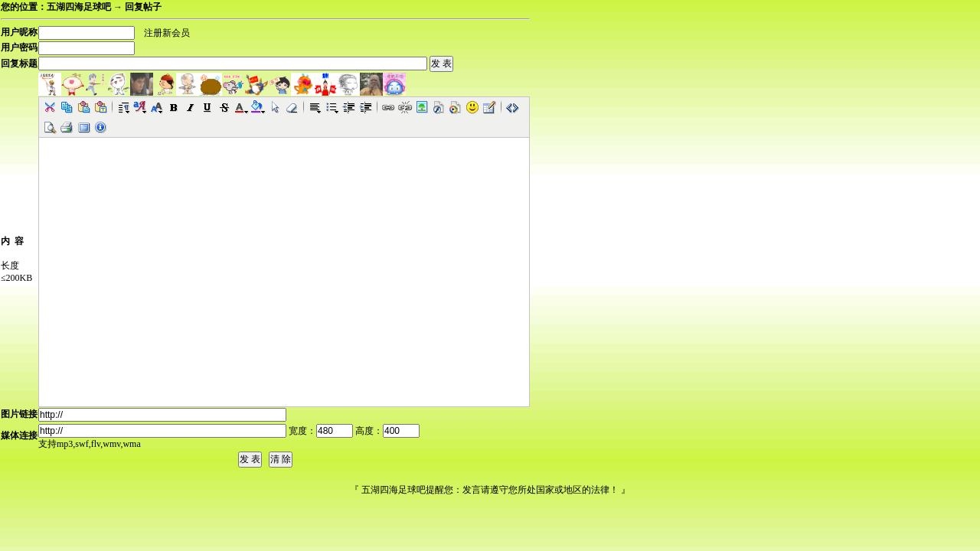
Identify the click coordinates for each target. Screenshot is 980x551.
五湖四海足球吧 (79, 7)
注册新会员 (167, 33)
